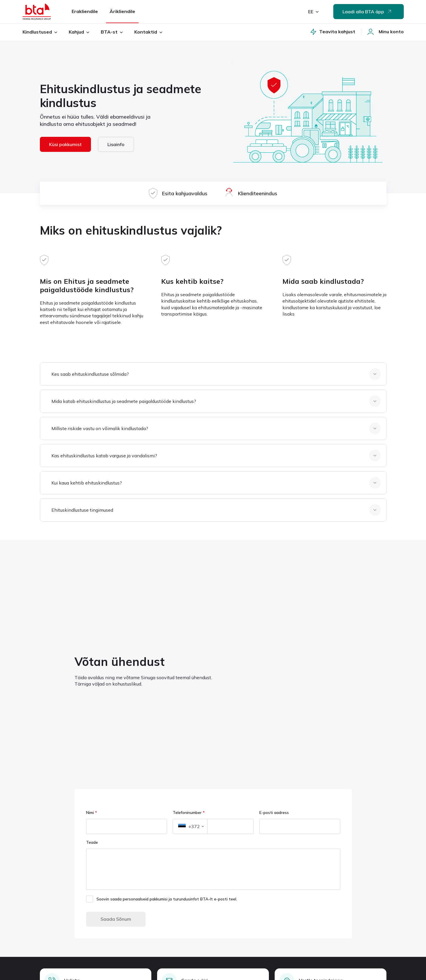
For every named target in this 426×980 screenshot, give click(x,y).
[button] (190, 826)
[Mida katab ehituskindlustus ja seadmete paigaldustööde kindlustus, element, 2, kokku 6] (214, 401)
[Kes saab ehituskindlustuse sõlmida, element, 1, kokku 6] (214, 374)
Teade (93, 842)
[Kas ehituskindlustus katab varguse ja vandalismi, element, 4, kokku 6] (214, 456)
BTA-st (112, 32)
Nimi (92, 813)
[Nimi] (127, 826)
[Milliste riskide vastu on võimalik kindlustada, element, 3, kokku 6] (214, 428)
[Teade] (213, 869)
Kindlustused (40, 32)
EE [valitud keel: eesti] (313, 12)
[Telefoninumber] (230, 826)
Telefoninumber (189, 813)
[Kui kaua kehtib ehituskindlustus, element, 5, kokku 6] (214, 483)
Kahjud (79, 32)
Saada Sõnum (116, 919)
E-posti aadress (274, 813)
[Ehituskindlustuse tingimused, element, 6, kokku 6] (214, 510)
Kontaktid (148, 32)
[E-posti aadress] (300, 826)
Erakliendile (85, 11)
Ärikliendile (122, 11)
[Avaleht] (37, 12)
